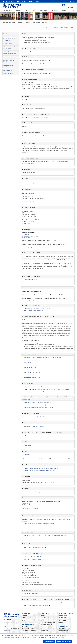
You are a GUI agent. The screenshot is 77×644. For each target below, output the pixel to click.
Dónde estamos (26, 619)
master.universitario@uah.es (29, 242)
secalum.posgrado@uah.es (29, 247)
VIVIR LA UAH (66, 11)
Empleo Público (63, 616)
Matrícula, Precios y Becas (10, 57)
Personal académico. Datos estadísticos (35, 405)
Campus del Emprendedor (32, 370)
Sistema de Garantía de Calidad (33, 557)
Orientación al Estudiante (31, 360)
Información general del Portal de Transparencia (37, 605)
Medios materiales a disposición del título (8, 66)
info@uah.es (7, 631)
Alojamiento (28, 363)
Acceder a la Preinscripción (32, 282)
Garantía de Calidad (8, 73)
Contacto (25, 617)
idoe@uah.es (26, 234)
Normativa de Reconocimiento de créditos (35, 417)
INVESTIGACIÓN (43, 11)
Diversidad (62, 619)
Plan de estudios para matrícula (33, 387)
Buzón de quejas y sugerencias (30, 621)
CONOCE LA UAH (8, 11)
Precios (27, 455)
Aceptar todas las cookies (64, 641)
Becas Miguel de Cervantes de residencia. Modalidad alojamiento (41, 468)
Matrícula (28, 445)
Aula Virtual (44, 619)
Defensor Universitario (31, 368)
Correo (43, 621)
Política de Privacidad (59, 637)
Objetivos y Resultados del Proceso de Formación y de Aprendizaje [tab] (10, 39)
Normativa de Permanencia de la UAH (34, 426)
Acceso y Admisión (8, 44)
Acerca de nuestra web (47, 632)
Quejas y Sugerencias (31, 594)
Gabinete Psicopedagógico (32, 377)
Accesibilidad (44, 630)
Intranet (43, 617)
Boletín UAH (63, 621)
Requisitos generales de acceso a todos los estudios (38, 309)
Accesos (12, 1)
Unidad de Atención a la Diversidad (34, 365)
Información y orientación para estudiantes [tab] (9, 48)
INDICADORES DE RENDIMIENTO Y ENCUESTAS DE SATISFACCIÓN (43, 603)
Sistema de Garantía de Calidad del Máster (36, 559)
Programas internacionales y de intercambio (36, 436)
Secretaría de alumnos (31, 375)
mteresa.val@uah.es (27, 184)
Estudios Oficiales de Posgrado (33, 373)
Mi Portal (43, 616)
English (30, 1)
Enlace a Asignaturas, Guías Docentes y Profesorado (38, 403)
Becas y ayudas (63, 617)
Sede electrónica (21, 1)
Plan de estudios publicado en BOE (34, 391)
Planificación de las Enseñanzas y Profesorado (10, 53)
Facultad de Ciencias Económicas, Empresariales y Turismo (40, 524)
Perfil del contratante (65, 629)
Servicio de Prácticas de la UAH (33, 538)
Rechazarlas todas (49, 641)
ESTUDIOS (19, 11)
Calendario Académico (47, 624)
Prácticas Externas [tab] (8, 70)
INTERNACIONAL (55, 11)
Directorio (25, 616)
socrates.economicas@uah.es (30, 236)
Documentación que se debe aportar (34, 310)
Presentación (6, 34)
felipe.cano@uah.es (27, 197)
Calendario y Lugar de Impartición (9, 61)
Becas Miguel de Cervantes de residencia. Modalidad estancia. (40, 471)
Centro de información (28, 627)
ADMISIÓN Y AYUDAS (30, 11)
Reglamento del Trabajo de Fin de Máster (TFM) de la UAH (39, 408)
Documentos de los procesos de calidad (35, 547)
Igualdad (62, 622)
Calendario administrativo (31, 280)
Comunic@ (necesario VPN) (48, 622)
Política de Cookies (42, 637)
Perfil (5, 1)
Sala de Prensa (26, 632)
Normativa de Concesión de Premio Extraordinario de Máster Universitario (43, 358)
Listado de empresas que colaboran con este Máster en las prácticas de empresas (45, 536)
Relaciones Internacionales (29, 630)
